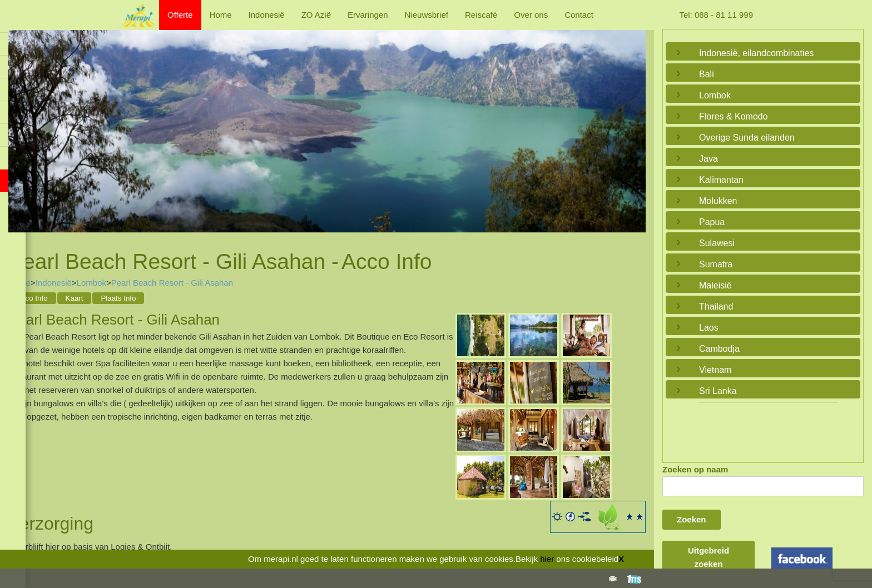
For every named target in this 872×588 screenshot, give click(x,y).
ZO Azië (316, 15)
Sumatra (716, 264)
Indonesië (267, 15)
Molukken (718, 201)
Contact (579, 15)
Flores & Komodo (734, 116)
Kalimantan (721, 180)
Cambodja (719, 349)
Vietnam (715, 370)
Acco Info (32, 298)
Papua (712, 222)
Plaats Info (118, 298)
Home (221, 15)
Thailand (716, 307)
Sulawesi (717, 243)
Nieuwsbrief (427, 15)
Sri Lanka (718, 391)
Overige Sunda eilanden (747, 138)
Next (635, 126)
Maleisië (715, 285)
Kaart (75, 298)
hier (547, 559)
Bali (707, 74)
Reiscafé (481, 15)
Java (708, 159)
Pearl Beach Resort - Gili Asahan (172, 283)
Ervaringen (368, 15)
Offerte (180, 15)
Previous (19, 126)
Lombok (91, 283)
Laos (709, 328)
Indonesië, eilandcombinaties (756, 53)
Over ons (531, 15)
